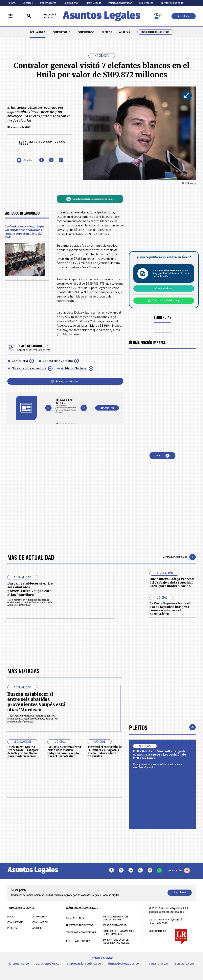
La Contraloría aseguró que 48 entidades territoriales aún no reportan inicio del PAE (25, 232)
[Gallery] (66, 406)
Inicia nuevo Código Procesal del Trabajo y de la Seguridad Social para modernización (172, 582)
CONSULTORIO (61, 32)
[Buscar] (29, 16)
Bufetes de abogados (173, 3)
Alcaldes (28, 3)
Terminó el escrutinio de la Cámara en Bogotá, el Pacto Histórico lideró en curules (105, 863)
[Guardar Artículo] (24, 160)
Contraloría (20, 361)
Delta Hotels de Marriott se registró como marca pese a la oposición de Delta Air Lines (160, 866)
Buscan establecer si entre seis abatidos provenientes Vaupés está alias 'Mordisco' (30, 589)
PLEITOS (107, 32)
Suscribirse (184, 16)
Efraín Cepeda (93, 3)
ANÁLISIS (124, 32)
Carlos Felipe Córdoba (58, 361)
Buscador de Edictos (155, 32)
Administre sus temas (65, 381)
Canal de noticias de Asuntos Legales (90, 199)
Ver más (162, 456)
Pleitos (138, 839)
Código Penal (71, 3)
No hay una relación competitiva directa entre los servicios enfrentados (158, 877)
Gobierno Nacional (74, 368)
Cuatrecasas (146, 3)
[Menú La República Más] (11, 16)
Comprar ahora (164, 288)
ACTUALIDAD (37, 32)
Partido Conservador (120, 3)
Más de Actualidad (31, 557)
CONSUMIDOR (86, 32)
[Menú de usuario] (157, 16)
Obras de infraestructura (29, 368)
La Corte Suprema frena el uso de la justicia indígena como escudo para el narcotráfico (170, 609)
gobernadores (48, 3)
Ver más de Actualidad (179, 557)
